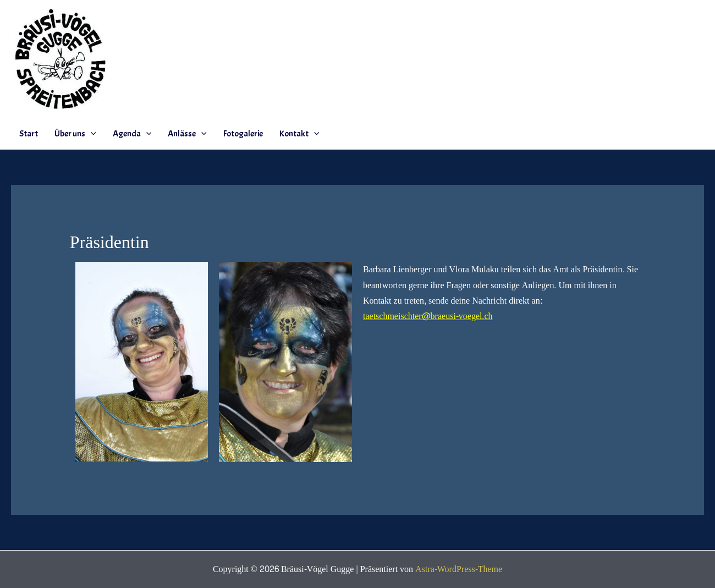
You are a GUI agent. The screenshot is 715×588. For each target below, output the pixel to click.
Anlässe (187, 134)
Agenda (132, 134)
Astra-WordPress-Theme (459, 569)
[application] (91, 134)
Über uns (75, 134)
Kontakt (299, 134)
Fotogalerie (243, 134)
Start (29, 134)
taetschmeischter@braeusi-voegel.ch (428, 316)
